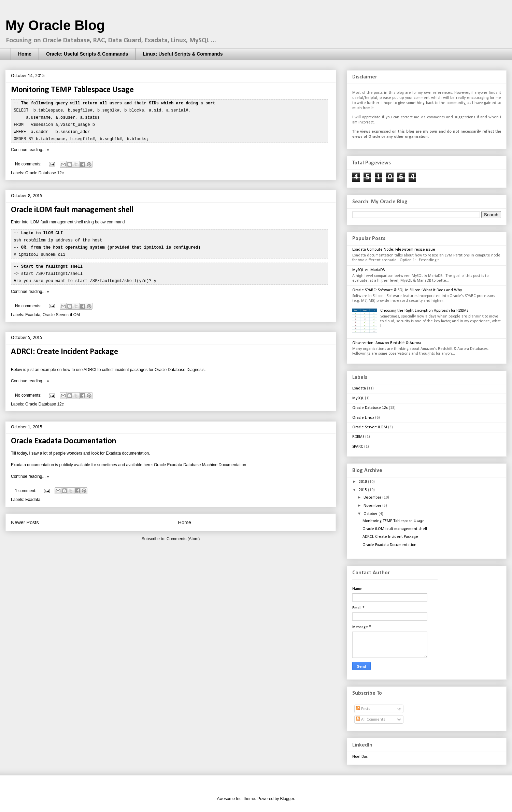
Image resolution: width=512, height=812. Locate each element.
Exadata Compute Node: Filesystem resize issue (394, 250)
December (373, 498)
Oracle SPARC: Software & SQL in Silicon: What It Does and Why (407, 290)
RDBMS (358, 437)
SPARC (358, 447)
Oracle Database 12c (45, 171)
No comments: (29, 162)
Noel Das (360, 757)
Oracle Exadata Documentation (63, 437)
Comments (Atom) (183, 534)
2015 (363, 490)
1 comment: (26, 486)
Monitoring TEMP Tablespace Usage (72, 90)
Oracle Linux (363, 418)
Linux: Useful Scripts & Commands (183, 54)
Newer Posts (25, 518)
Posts (363, 709)
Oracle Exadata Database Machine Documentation (200, 460)
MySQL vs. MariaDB (368, 270)
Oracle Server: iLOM (61, 310)
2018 (363, 482)
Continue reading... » (30, 148)
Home (25, 54)
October (371, 514)
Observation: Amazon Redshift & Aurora (387, 343)
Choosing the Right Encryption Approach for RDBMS (424, 311)
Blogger (287, 799)
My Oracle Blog (55, 25)
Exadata (33, 310)
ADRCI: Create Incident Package (65, 348)
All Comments (371, 720)
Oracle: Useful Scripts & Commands (87, 54)
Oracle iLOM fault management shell (72, 208)
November (373, 506)
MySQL (358, 398)
